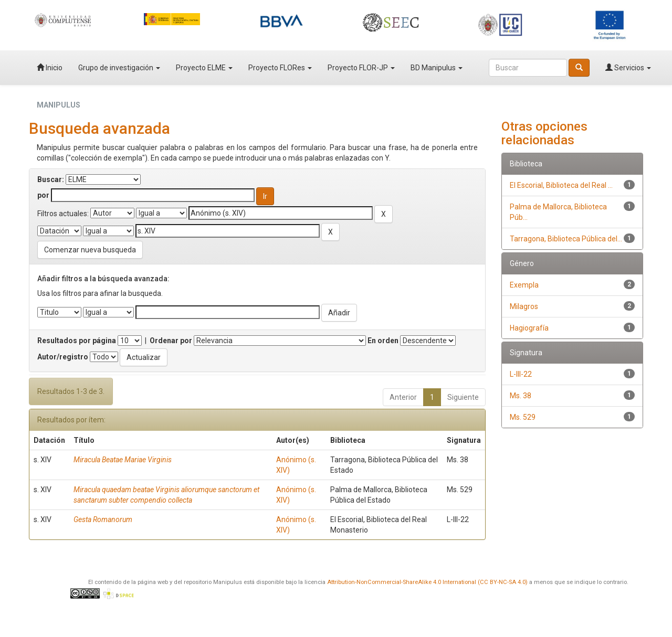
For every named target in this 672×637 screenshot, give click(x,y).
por (43, 195)
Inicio (50, 68)
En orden (383, 341)
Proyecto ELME (204, 68)
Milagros (524, 306)
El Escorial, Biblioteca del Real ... (561, 185)
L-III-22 (521, 374)
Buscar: (51, 179)
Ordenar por (171, 341)
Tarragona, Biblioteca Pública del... (566, 239)
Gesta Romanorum (103, 519)
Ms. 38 (521, 396)
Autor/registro (63, 357)
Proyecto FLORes (280, 68)
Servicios (628, 68)
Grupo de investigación (119, 68)
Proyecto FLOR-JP (361, 68)
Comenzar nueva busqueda (90, 250)
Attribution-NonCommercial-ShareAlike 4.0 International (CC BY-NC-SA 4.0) (427, 582)
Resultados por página (77, 341)
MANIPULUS (59, 105)
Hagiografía (529, 328)
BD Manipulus (437, 68)
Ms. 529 (523, 417)
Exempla (524, 285)
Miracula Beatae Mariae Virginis (123, 460)
